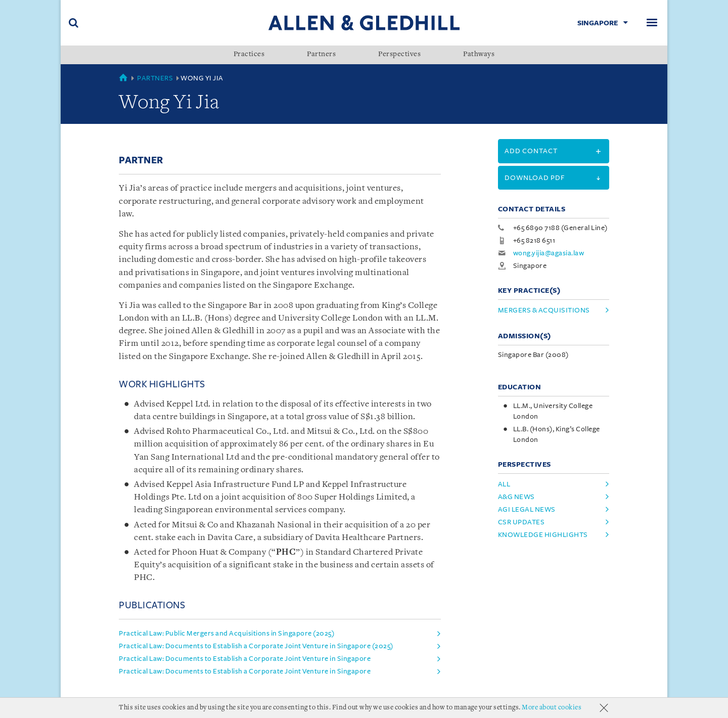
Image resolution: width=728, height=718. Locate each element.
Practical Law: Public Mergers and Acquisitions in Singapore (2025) (226, 633)
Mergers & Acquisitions (544, 310)
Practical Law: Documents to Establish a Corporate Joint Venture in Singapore (245, 659)
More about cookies (552, 708)
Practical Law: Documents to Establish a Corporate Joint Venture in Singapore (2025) (256, 646)
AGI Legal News (527, 509)
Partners (321, 55)
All (504, 484)
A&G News (516, 497)
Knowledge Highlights (543, 535)
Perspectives (399, 55)
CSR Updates (521, 522)
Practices (249, 55)
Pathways (479, 55)
